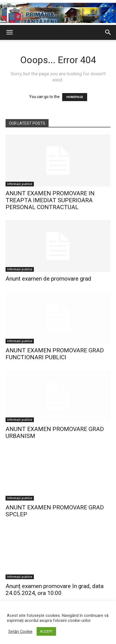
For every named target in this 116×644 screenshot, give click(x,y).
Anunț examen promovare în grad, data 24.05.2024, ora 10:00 (55, 590)
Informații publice (20, 184)
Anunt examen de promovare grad (48, 279)
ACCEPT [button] (46, 631)
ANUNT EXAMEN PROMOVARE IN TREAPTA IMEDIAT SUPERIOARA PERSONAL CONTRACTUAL (50, 200)
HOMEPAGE (75, 97)
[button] (9, 32)
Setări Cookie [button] (20, 632)
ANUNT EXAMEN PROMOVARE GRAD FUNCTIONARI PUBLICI (55, 354)
